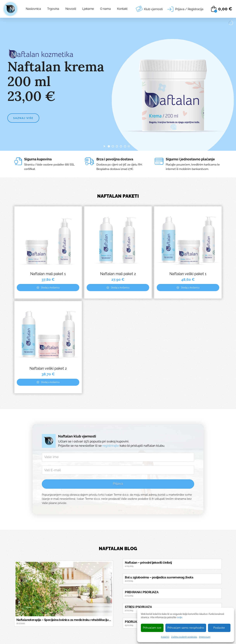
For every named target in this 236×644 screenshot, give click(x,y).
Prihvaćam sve (152, 628)
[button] (185, 9)
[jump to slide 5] (125, 146)
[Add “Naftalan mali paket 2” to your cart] (118, 288)
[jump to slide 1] (109, 146)
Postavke (219, 628)
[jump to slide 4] (121, 146)
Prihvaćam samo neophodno (186, 628)
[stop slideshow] (129, 146)
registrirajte (111, 446)
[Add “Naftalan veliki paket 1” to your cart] (188, 288)
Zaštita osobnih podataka (184, 637)
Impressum (205, 637)
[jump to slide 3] (117, 146)
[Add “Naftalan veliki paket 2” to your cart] (48, 382)
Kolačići (165, 637)
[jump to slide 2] (113, 146)
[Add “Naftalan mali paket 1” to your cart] (48, 288)
